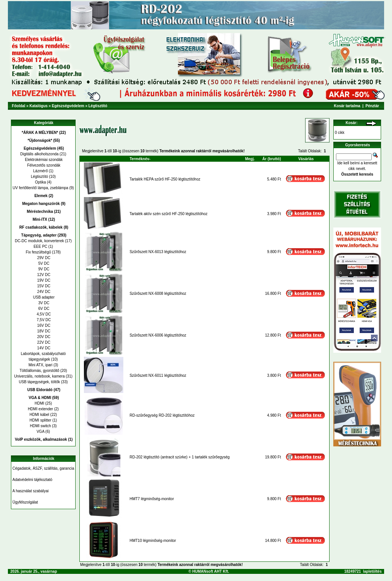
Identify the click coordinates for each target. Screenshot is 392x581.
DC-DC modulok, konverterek (39, 241)
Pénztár (372, 106)
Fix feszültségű (39, 252)
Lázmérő (40, 171)
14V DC (43, 348)
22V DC (43, 342)
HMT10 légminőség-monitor (153, 541)
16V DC (43, 325)
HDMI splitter (41, 420)
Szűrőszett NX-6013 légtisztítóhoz (158, 252)
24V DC (43, 292)
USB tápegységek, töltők (40, 382)
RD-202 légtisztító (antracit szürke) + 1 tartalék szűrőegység (179, 457)
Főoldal (19, 106)
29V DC (43, 258)
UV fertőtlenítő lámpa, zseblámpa (41, 188)
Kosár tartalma (347, 106)
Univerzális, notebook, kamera (39, 376)
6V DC (43, 309)
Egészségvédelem (68, 106)
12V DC (43, 275)
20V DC (43, 337)
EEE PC (40, 247)
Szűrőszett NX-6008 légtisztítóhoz (158, 294)
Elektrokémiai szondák (43, 160)
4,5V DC (43, 314)
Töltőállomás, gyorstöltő (40, 371)
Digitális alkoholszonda (40, 154)
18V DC (43, 331)
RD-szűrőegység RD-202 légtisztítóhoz (162, 415)
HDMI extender (40, 409)
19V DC (43, 280)
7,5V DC (43, 320)
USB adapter (43, 297)
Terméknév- (140, 159)
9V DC (43, 269)
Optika (40, 182)
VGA (40, 432)
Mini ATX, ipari (41, 365)
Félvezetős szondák (43, 165)
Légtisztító (98, 106)
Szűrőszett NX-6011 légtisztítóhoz (158, 375)
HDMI (40, 403)
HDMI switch (40, 426)
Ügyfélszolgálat (25, 502)
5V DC (43, 263)
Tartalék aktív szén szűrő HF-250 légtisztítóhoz (168, 214)
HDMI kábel (40, 415)
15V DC (43, 286)
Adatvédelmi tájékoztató (32, 480)
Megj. (250, 159)
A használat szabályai (30, 491)
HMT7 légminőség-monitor (152, 499)
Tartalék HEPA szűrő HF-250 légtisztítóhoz (165, 179)
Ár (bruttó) (271, 159)
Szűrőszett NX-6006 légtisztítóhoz (158, 335)
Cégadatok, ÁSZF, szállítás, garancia (43, 468)
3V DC (43, 303)
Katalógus (38, 106)
